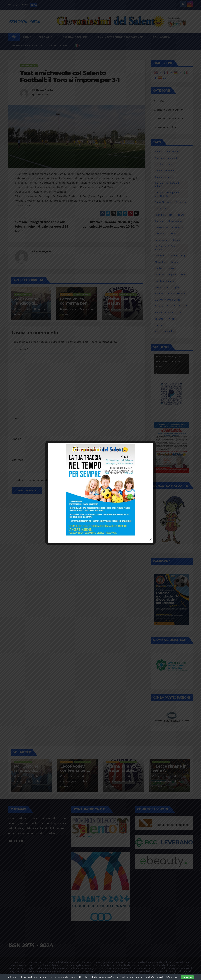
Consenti (187, 977)
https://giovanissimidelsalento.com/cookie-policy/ (129, 977)
